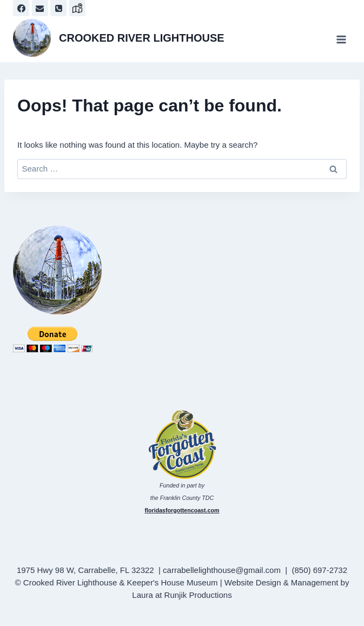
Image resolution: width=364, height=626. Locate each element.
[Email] (40, 8)
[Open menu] (341, 39)
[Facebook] (21, 8)
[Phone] (58, 8)
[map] (77, 8)
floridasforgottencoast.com (182, 510)
